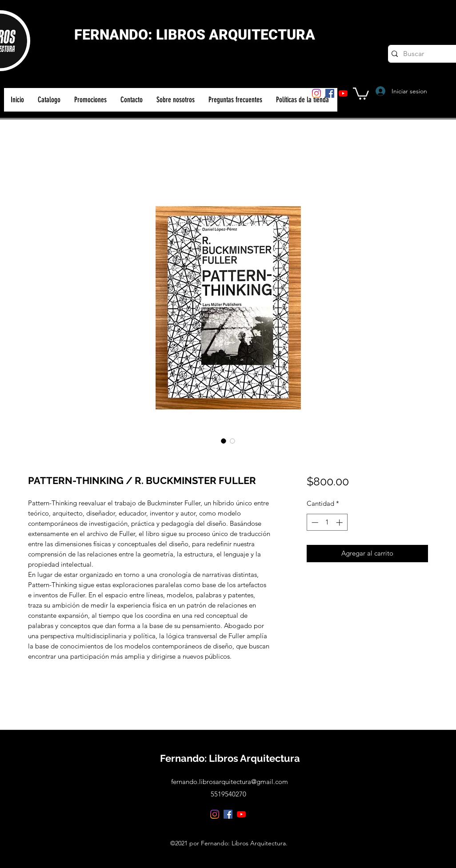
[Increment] (340, 522)
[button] (361, 93)
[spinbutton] (327, 522)
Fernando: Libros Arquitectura (230, 758)
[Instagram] (316, 93)
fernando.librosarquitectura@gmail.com (230, 782)
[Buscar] (425, 54)
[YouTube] (343, 93)
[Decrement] (314, 522)
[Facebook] (330, 93)
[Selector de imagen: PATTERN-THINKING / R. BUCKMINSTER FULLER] (224, 441)
